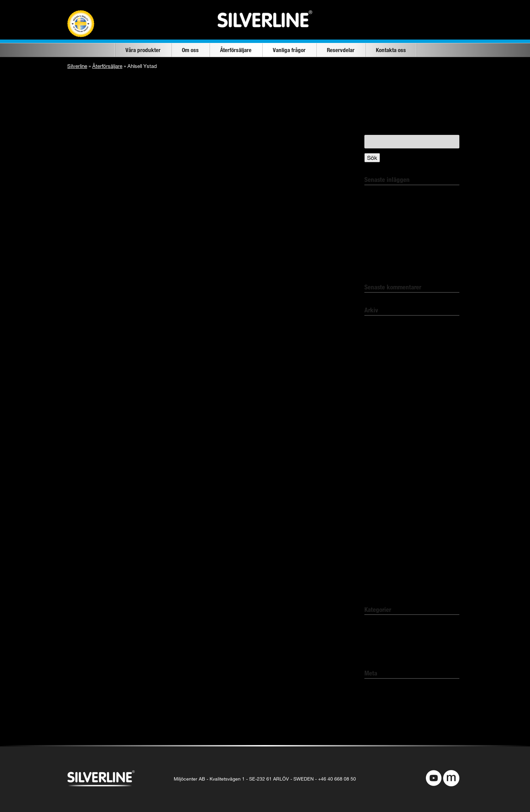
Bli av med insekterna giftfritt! (402, 208)
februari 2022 (381, 352)
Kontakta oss (391, 50)
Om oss (190, 50)
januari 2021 (380, 443)
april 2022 (377, 326)
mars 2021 (378, 430)
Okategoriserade (386, 625)
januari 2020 (380, 522)
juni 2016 (376, 587)
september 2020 (385, 470)
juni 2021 (376, 417)
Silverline (77, 66)
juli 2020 (375, 483)
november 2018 (384, 575)
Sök (372, 158)
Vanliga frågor (289, 50)
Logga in (376, 689)
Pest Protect (380, 651)
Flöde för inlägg (385, 702)
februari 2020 (381, 509)
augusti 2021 (381, 404)
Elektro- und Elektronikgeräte (402, 265)
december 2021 (384, 378)
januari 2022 (380, 365)
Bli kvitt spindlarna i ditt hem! (402, 195)
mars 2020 (378, 496)
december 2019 (384, 535)
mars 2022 (378, 339)
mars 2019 (378, 561)
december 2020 (384, 457)
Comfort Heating (386, 638)
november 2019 (384, 548)
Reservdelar (341, 50)
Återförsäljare (236, 50)
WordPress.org (384, 728)
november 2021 (384, 391)
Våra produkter (143, 50)
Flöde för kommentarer (394, 715)
